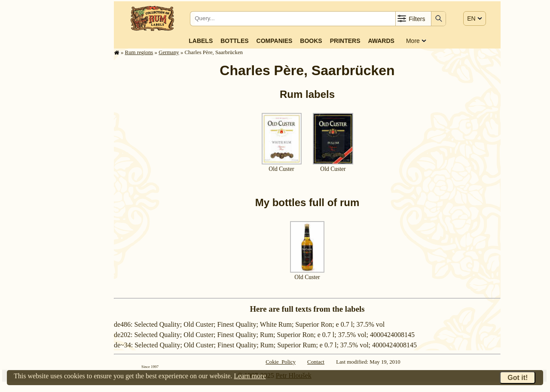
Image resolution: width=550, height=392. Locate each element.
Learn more (250, 376)
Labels (201, 41)
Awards (381, 41)
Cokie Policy (281, 362)
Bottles (234, 41)
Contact (316, 362)
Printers (345, 41)
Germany (169, 52)
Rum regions (139, 52)
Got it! (518, 378)
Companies (275, 41)
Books (311, 41)
